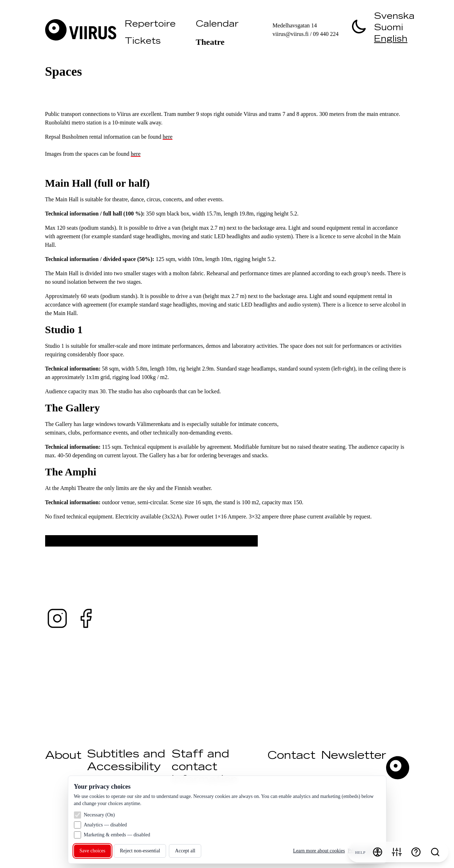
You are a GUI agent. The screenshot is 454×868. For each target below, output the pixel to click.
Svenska (394, 17)
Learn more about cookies (319, 851)
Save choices (93, 851)
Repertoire (150, 25)
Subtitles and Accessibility (126, 761)
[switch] (359, 26)
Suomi (389, 28)
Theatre (210, 42)
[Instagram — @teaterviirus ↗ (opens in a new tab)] (57, 618)
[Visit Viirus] (82, 30)
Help (360, 853)
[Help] (416, 852)
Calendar (217, 25)
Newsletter (354, 756)
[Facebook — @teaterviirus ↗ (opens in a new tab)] (86, 618)
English (391, 40)
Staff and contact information (205, 768)
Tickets (143, 42)
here (168, 137)
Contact (292, 756)
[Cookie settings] (397, 852)
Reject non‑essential (140, 851)
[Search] (435, 852)
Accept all (185, 851)
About (63, 756)
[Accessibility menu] (378, 852)
